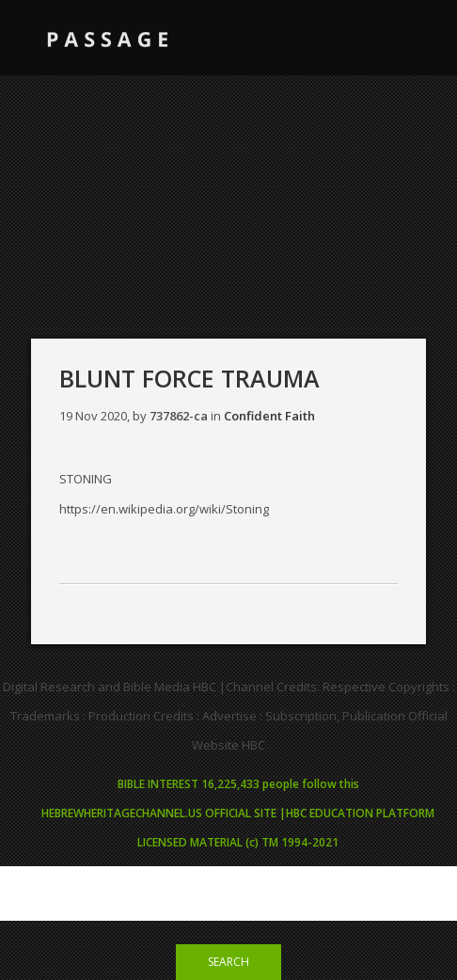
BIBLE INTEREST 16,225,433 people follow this (238, 784)
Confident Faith (269, 416)
